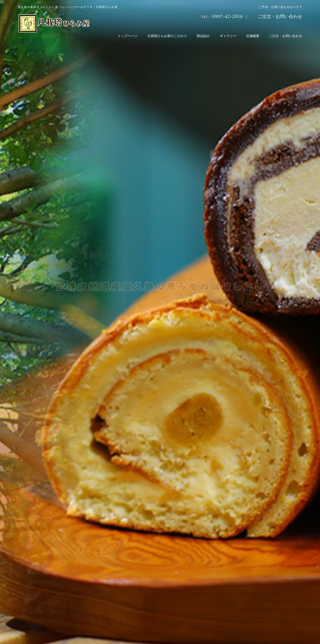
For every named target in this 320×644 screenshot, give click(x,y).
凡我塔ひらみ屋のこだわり (167, 36)
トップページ (128, 36)
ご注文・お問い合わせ (280, 16)
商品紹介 (203, 36)
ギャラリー (228, 36)
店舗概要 (253, 36)
